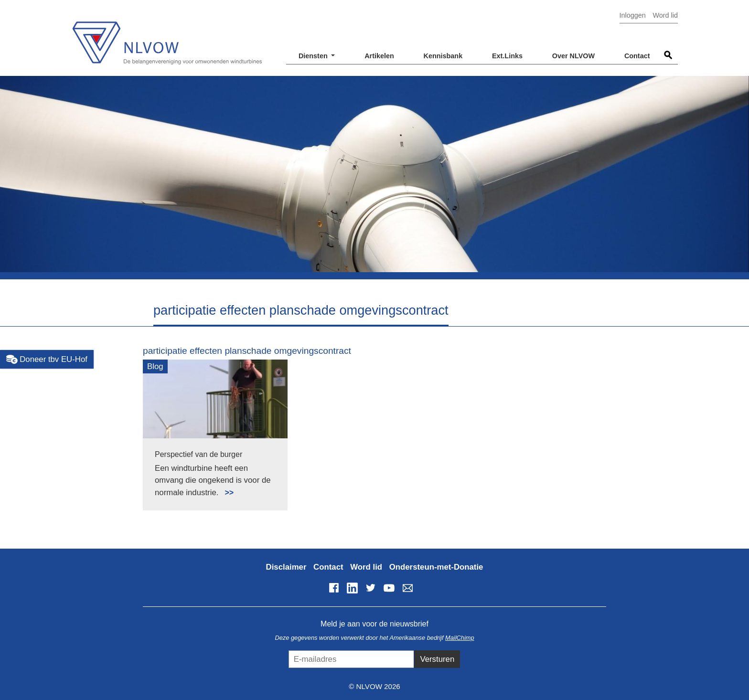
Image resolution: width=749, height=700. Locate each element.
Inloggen (633, 15)
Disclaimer (286, 567)
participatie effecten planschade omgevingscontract (247, 351)
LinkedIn (352, 588)
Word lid (665, 15)
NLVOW (167, 37)
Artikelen (379, 56)
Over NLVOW (573, 56)
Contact (637, 56)
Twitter (371, 588)
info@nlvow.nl (407, 588)
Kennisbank (443, 56)
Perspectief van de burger (198, 454)
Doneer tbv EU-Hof (47, 360)
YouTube (389, 588)
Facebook (334, 588)
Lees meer (225, 487)
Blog (155, 366)
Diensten (314, 56)
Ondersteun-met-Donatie (436, 567)
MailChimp (460, 638)
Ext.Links (507, 56)
